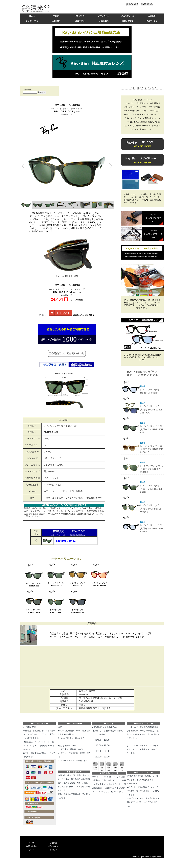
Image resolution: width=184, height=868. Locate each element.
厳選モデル (80, 21)
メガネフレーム (128, 16)
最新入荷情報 (128, 21)
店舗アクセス (152, 21)
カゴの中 (152, 16)
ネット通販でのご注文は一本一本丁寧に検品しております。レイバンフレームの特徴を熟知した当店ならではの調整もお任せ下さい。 (142, 304)
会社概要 (56, 21)
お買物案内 (104, 21)
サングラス (80, 16)
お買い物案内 (32, 846)
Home (32, 16)
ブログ (56, 16)
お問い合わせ (104, 16)
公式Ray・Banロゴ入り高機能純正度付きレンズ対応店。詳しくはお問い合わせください (142, 357)
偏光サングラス (32, 21)
